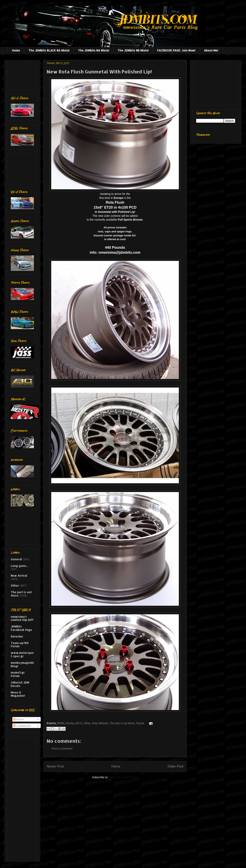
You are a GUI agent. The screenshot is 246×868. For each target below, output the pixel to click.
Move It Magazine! (18, 694)
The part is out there (122, 723)
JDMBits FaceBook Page (21, 628)
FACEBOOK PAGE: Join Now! (176, 50)
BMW (61, 723)
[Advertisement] (23, 74)
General (16, 559)
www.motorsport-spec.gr (22, 654)
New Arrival (19, 576)
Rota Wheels (100, 723)
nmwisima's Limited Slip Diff (22, 618)
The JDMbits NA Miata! (93, 50)
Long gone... (19, 566)
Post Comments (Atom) (123, 777)
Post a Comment (62, 749)
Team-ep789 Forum (20, 645)
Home (16, 50)
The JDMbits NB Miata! (133, 50)
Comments (22, 726)
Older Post (176, 766)
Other (87, 723)
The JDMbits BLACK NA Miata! (49, 50)
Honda (70, 723)
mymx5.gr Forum (18, 674)
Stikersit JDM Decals (20, 684)
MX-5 (79, 723)
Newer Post (55, 766)
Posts (19, 719)
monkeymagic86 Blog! (22, 664)
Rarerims (17, 636)
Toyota (140, 723)
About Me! (211, 50)
